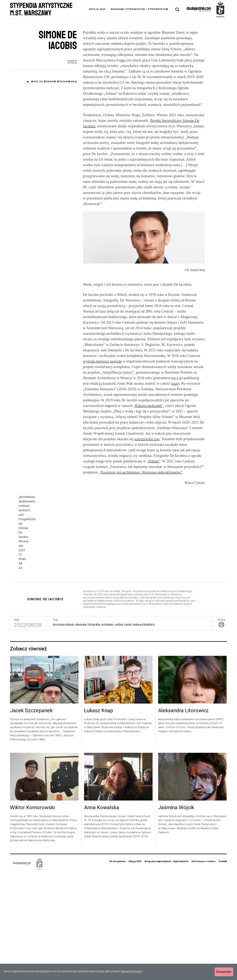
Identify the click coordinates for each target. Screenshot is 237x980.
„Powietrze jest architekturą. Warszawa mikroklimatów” (141, 472)
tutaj (175, 383)
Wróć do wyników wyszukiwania (54, 82)
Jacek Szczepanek (31, 818)
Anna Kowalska (102, 914)
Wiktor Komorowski (32, 914)
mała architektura (144, 731)
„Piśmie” (153, 461)
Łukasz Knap (99, 818)
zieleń (128, 731)
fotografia (94, 731)
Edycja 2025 (97, 9)
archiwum (107, 731)
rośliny (119, 731)
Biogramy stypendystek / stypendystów (140, 9)
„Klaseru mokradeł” (148, 406)
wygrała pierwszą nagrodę (102, 361)
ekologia (81, 731)
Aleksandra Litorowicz (183, 818)
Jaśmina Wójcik (176, 914)
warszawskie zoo (147, 439)
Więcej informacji (131, 971)
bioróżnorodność (63, 731)
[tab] (177, 10)
